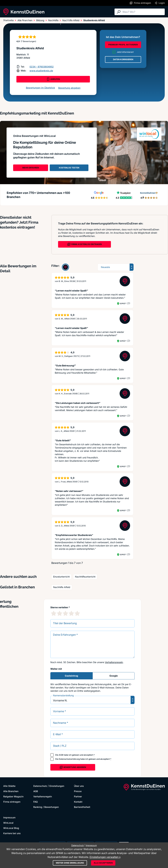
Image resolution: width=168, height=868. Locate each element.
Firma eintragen (12, 802)
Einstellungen (57, 786)
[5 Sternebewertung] (77, 613)
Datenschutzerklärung (69, 759)
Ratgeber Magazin (13, 796)
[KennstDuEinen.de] (24, 12)
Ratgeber (50, 22)
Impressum (9, 817)
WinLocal (8, 823)
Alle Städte (10, 22)
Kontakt (78, 802)
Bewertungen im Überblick (40, 88)
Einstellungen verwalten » (105, 857)
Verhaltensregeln (114, 662)
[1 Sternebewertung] (54, 613)
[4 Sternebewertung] (71, 613)
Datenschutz (40, 786)
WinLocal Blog (11, 828)
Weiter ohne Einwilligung (70, 863)
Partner (78, 796)
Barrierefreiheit (82, 807)
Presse (78, 791)
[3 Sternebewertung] (65, 613)
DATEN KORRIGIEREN (123, 59)
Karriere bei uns (12, 833)
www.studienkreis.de (41, 71)
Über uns (79, 786)
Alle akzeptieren (103, 863)
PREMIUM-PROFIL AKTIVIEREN (123, 45)
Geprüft (123, 303)
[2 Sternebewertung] (60, 613)
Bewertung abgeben (69, 88)
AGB (61, 755)
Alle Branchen (30, 22)
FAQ (36, 802)
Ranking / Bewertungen (46, 807)
